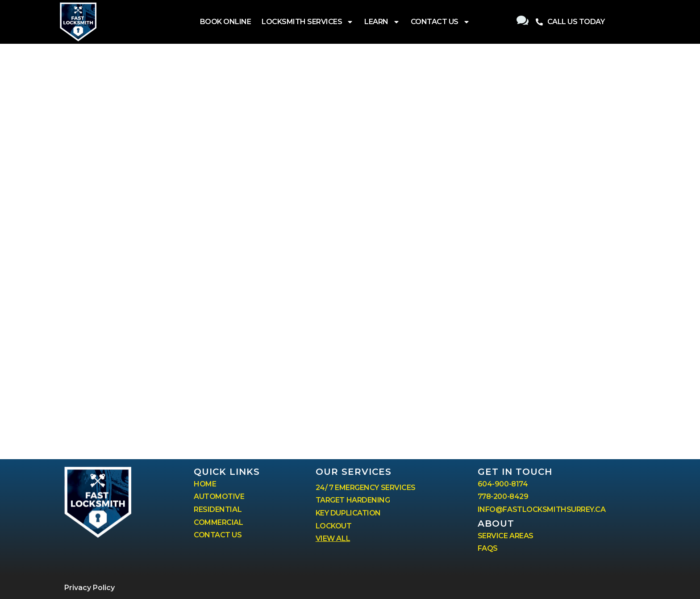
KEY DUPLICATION (348, 513)
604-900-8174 (503, 484)
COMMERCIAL (219, 522)
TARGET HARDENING (353, 500)
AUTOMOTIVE (219, 496)
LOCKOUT (334, 526)
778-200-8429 (503, 496)
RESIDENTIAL (218, 509)
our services (354, 472)
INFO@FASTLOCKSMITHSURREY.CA (542, 509)
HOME (205, 484)
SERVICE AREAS (506, 536)
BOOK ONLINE (226, 22)
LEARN (382, 22)
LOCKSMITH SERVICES (308, 22)
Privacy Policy (90, 588)
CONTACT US (440, 22)
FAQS (488, 548)
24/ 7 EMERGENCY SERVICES (366, 488)
